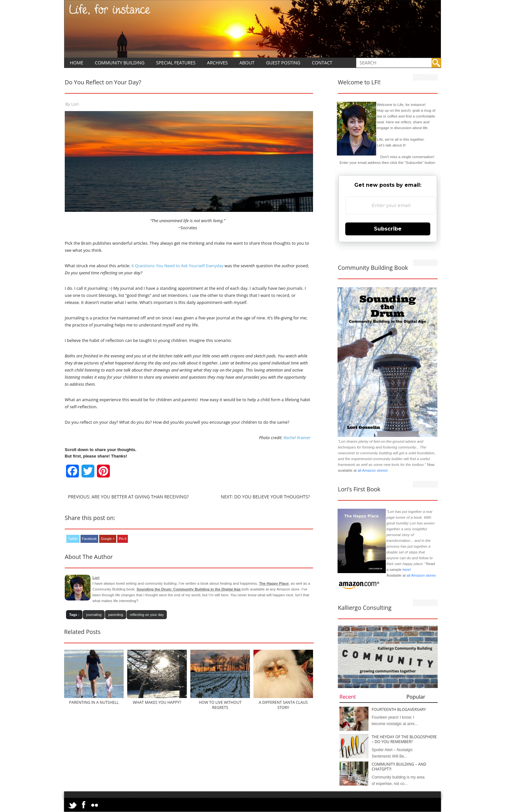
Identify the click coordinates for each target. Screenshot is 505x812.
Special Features (176, 63)
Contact (322, 63)
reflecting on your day (147, 615)
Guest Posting (283, 63)
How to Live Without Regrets (220, 705)
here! (407, 570)
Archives (217, 63)
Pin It (123, 539)
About (247, 63)
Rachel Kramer (297, 438)
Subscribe (388, 229)
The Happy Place (274, 583)
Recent (348, 697)
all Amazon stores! (373, 470)
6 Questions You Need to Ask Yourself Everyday (177, 266)
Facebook (90, 539)
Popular (416, 697)
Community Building (120, 63)
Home (77, 63)
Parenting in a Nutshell (94, 702)
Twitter (73, 539)
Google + (108, 539)
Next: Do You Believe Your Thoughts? (265, 497)
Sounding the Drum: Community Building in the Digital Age (189, 589)
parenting (116, 615)
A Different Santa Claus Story (283, 705)
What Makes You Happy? (157, 702)
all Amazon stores (421, 575)
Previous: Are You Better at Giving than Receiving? (128, 497)
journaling (94, 615)
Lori (75, 104)
